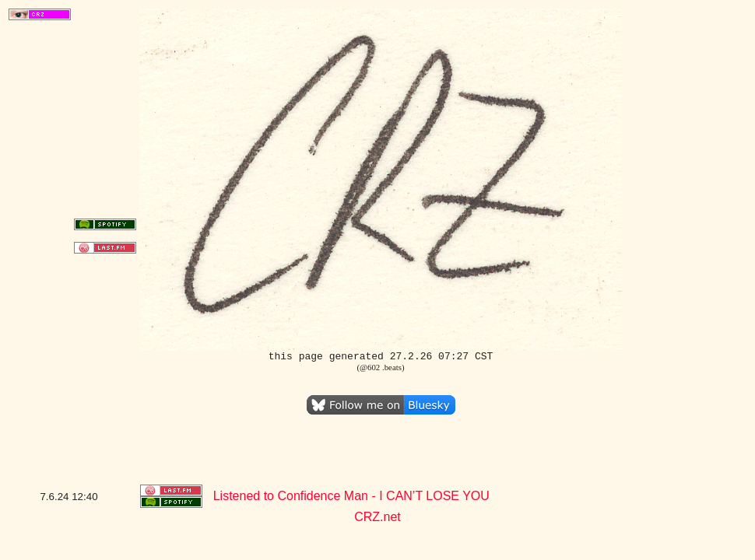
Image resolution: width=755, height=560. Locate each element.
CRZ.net (377, 517)
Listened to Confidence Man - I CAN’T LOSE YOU (351, 496)
